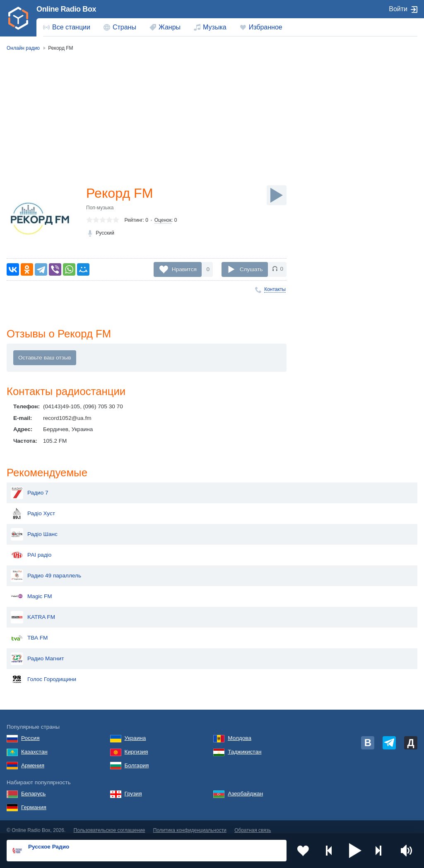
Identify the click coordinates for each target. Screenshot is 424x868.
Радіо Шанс (34, 528)
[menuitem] (67, 27)
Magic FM (31, 590)
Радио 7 (30, 486)
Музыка (215, 27)
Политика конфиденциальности (190, 824)
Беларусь (33, 787)
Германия (34, 801)
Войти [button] (398, 9)
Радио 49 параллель (46, 569)
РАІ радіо (31, 548)
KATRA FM (33, 611)
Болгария (137, 759)
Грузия (133, 787)
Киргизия (136, 745)
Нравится (184, 269)
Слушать (251, 269)
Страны (124, 27)
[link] (18, 18)
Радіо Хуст (33, 507)
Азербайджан (245, 787)
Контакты (275, 289)
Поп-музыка (100, 208)
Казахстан (34, 745)
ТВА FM (29, 631)
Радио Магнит (37, 652)
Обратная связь (253, 824)
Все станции (71, 27)
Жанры (170, 27)
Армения (33, 759)
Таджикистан (245, 745)
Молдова (240, 731)
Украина (135, 731)
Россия (30, 731)
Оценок (163, 220)
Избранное (266, 27)
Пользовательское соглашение (110, 824)
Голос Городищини (43, 673)
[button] (355, 851)
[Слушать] (277, 195)
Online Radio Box (66, 9)
